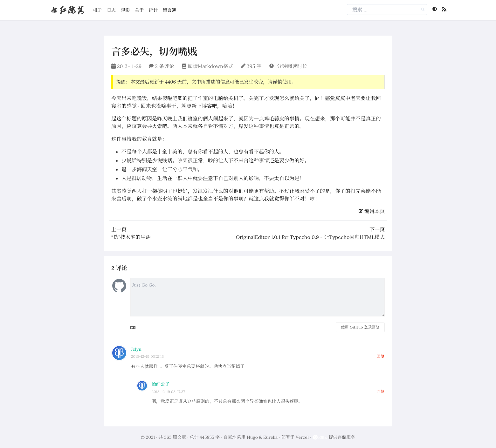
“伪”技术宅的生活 (131, 237)
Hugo (252, 437)
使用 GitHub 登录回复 (360, 327)
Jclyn (136, 349)
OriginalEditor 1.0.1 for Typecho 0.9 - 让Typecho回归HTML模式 (310, 237)
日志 (111, 10)
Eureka (270, 437)
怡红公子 (161, 384)
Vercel (302, 437)
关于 (139, 10)
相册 (97, 10)
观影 (125, 10)
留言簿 (169, 10)
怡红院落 (67, 10)
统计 (153, 10)
